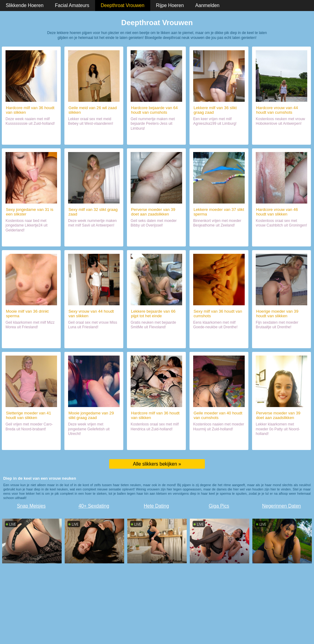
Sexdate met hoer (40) (219, 443)
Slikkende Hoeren (25, 5)
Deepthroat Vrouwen (123, 5)
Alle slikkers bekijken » (157, 464)
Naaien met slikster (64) (157, 137)
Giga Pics (219, 506)
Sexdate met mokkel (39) (281, 443)
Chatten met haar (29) (94, 443)
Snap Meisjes (31, 506)
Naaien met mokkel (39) (156, 239)
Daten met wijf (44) (94, 341)
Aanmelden (207, 5)
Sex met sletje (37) (219, 239)
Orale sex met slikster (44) (281, 137)
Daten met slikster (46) (282, 239)
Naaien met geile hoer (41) (31, 443)
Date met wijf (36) (219, 341)
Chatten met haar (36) (31, 341)
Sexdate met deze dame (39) (282, 341)
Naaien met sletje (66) (156, 341)
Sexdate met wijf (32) (94, 239)
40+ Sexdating (94, 506)
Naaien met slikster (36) (31, 137)
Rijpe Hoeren (170, 5)
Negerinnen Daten (282, 506)
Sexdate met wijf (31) (31, 239)
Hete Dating (156, 506)
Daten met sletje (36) (219, 137)
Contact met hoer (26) (94, 137)
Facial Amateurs (72, 5)
